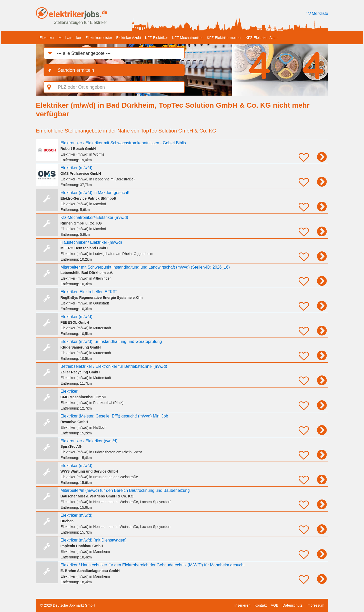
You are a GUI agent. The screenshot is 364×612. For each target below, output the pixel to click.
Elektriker (47, 38)
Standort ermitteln (76, 70)
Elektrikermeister (99, 38)
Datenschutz (292, 605)
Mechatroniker (70, 38)
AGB (275, 605)
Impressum (315, 605)
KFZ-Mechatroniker (187, 38)
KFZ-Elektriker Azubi (262, 38)
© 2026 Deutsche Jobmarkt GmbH (68, 605)
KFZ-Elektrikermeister (224, 38)
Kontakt (261, 605)
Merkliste (317, 13)
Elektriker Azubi (128, 38)
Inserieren (242, 605)
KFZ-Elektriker (156, 38)
